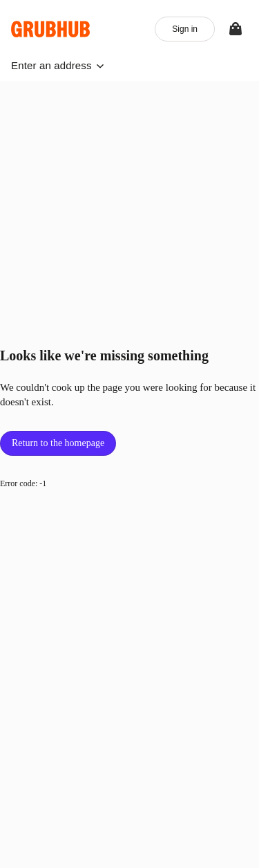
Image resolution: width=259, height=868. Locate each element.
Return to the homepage (58, 443)
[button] (58, 65)
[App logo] (51, 29)
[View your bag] (236, 29)
